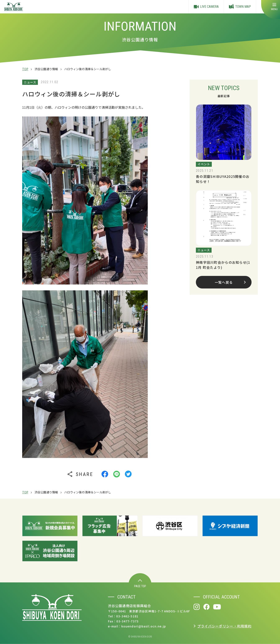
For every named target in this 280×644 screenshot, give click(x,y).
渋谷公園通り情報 (46, 69)
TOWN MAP (240, 7)
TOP (25, 69)
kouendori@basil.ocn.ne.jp (144, 626)
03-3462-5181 (127, 616)
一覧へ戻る (230, 282)
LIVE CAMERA (206, 7)
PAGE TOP (140, 584)
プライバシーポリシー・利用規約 (224, 626)
